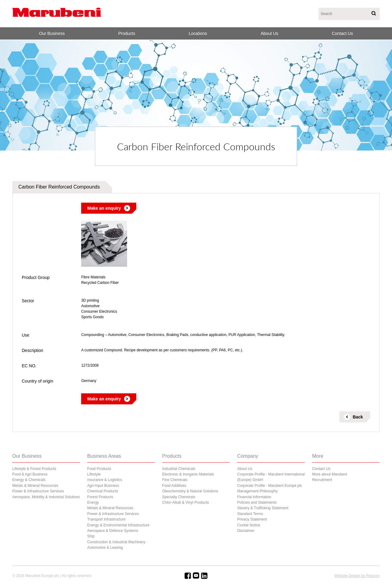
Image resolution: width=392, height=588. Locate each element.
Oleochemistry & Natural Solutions (190, 491)
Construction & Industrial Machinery (116, 542)
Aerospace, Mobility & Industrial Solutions (46, 497)
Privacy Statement (252, 519)
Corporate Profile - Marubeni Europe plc (269, 486)
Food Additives (174, 486)
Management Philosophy (257, 491)
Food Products (99, 469)
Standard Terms (250, 514)
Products (127, 33)
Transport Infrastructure (106, 519)
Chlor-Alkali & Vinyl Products (186, 502)
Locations (198, 33)
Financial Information (254, 497)
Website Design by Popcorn (357, 576)
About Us (269, 33)
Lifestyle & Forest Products (34, 469)
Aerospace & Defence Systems (113, 531)
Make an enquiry (104, 208)
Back (358, 417)
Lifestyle (94, 474)
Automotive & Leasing (105, 548)
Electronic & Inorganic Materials (188, 474)
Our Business (52, 33)
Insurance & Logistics (105, 480)
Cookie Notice (249, 525)
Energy (93, 502)
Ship (91, 536)
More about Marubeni (330, 474)
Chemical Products (103, 491)
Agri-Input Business (103, 486)
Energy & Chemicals (29, 480)
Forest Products (100, 497)
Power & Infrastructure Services (38, 491)
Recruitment (322, 480)
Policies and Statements (257, 502)
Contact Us (342, 33)
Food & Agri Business (30, 474)
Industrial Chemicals (179, 469)
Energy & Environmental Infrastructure (118, 525)
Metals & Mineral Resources (35, 486)
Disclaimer (246, 531)
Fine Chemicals (175, 480)
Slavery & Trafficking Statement (263, 508)
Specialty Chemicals (179, 497)
